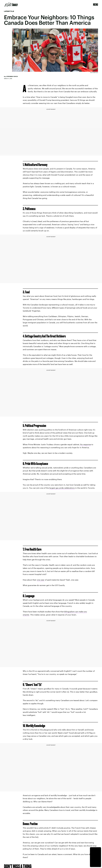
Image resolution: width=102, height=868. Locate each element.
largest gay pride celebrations (62, 488)
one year (41, 580)
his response (86, 444)
